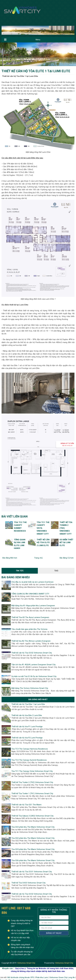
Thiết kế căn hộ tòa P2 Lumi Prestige (27, 738)
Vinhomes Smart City (26, 963)
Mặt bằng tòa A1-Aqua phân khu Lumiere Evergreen (33, 606)
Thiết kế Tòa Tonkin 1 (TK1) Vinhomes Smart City (32, 793)
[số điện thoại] (54, 923)
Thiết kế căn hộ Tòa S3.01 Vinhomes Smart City (32, 872)
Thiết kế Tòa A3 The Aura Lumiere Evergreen (30, 617)
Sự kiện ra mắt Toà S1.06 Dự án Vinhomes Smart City (34, 676)
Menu (38, 40)
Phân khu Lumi (42, 977)
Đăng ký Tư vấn (67, 444)
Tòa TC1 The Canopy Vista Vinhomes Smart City (32, 771)
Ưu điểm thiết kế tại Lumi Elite (66, 543)
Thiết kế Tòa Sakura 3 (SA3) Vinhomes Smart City (32, 816)
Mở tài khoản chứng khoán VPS (21, 977)
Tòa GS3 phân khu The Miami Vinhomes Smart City (33, 827)
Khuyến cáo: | (8, 968)
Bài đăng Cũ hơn (67, 558)
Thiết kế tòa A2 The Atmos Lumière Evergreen (31, 641)
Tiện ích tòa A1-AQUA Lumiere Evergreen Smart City (33, 665)
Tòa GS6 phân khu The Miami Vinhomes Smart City (33, 860)
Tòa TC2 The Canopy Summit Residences (29, 760)
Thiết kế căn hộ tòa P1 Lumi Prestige (27, 727)
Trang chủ (38, 558)
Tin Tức (20, 571)
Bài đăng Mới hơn (10, 558)
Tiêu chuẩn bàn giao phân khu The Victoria (29, 629)
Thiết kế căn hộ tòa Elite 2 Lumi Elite (43, 543)
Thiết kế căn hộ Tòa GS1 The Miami (26, 805)
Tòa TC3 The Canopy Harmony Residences (30, 749)
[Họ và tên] (54, 917)
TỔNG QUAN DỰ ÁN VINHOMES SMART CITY (30, 594)
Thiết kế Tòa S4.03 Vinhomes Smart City (28, 883)
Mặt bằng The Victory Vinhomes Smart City (30, 688)
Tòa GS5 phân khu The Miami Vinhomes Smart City (33, 849)
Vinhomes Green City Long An (62, 977)
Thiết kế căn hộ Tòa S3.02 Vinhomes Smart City (32, 653)
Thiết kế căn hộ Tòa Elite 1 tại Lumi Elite (28, 704)
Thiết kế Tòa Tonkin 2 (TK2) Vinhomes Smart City (32, 782)
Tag (56, 571)
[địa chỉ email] (54, 928)
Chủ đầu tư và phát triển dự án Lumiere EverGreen (32, 582)
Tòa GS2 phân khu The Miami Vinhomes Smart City (33, 838)
